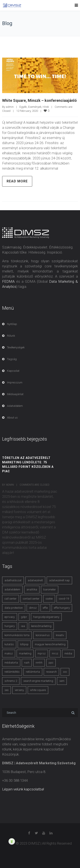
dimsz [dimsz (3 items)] (33, 608)
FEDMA (8, 281)
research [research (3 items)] (51, 672)
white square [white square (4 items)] (38, 690)
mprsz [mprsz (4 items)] (42, 653)
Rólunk (11, 336)
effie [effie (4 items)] (45, 608)
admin (10, 107)
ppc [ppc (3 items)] (51, 663)
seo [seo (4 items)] (7, 690)
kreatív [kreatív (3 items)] (60, 635)
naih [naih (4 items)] (27, 663)
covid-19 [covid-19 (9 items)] (64, 599)
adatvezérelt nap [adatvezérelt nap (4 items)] (59, 580)
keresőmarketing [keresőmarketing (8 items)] (41, 626)
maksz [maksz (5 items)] (9, 653)
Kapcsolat (13, 371)
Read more (17, 181)
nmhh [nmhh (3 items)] (39, 663)
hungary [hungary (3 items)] (10, 626)
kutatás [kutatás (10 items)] (9, 644)
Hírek (46, 107)
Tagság (12, 359)
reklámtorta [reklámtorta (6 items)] (33, 672)
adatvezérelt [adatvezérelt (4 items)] (35, 580)
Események (35, 107)
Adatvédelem (15, 406)
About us (12, 418)
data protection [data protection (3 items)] (14, 608)
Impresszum (15, 382)
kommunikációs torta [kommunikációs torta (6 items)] (17, 635)
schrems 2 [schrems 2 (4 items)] (11, 681)
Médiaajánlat (15, 394)
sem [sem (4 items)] (62, 681)
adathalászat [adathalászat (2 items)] (13, 580)
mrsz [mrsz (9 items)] (55, 653)
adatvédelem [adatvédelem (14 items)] (12, 589)
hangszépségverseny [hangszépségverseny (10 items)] (46, 617)
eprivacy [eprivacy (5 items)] (10, 617)
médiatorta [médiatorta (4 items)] (11, 663)
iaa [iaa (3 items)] (23, 626)
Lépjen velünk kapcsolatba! (23, 789)
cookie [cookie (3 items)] (49, 599)
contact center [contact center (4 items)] (31, 599)
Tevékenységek (16, 347)
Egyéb (23, 107)
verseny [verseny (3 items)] (19, 690)
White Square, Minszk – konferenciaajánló (39, 100)
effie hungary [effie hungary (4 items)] (62, 608)
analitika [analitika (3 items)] (32, 589)
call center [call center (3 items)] (11, 599)
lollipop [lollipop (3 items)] (24, 644)
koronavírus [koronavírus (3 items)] (43, 635)
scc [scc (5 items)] (65, 672)
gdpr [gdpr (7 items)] (24, 617)
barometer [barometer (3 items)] (50, 589)
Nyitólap (12, 324)
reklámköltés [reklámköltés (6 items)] (12, 672)
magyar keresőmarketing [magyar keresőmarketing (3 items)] (50, 644)
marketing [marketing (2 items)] (25, 653)
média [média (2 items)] (68, 653)
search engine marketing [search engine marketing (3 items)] (38, 681)
